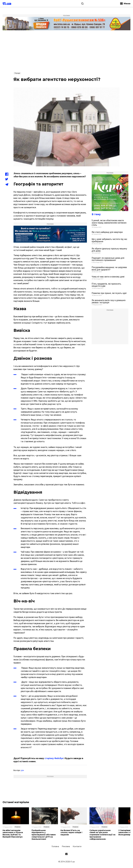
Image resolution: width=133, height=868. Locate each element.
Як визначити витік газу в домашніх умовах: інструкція (109, 301)
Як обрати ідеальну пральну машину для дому (109, 250)
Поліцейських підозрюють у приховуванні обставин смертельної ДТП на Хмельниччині (44, 835)
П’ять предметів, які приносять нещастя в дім (106, 285)
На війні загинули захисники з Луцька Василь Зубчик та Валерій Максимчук (13, 834)
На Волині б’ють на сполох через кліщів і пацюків (71, 833)
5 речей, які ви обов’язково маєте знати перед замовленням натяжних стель (109, 223)
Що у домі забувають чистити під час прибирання (109, 240)
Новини (18, 827)
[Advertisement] (66, 51)
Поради (17, 73)
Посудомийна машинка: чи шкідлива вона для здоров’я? (109, 268)
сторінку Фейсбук (54, 758)
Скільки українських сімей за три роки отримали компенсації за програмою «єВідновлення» (102, 835)
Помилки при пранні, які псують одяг (109, 293)
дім (22, 770)
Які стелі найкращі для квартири (107, 232)
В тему (96, 214)
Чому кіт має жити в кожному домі (108, 277)
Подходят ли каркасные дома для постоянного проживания (108, 259)
